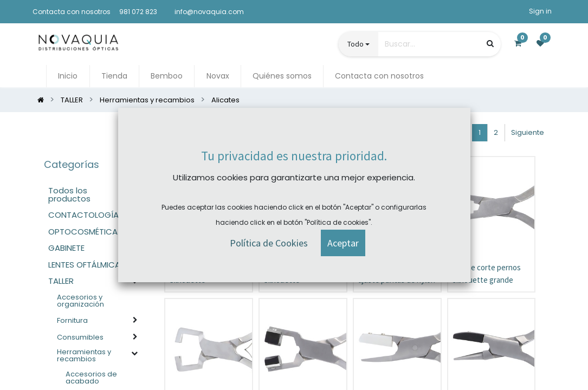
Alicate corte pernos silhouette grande (487, 274)
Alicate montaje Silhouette (196, 274)
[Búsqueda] (490, 44)
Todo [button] (356, 44)
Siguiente (528, 132)
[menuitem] (68, 76)
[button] (398, 132)
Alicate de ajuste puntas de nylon (397, 274)
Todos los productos (69, 194)
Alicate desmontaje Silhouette (296, 274)
